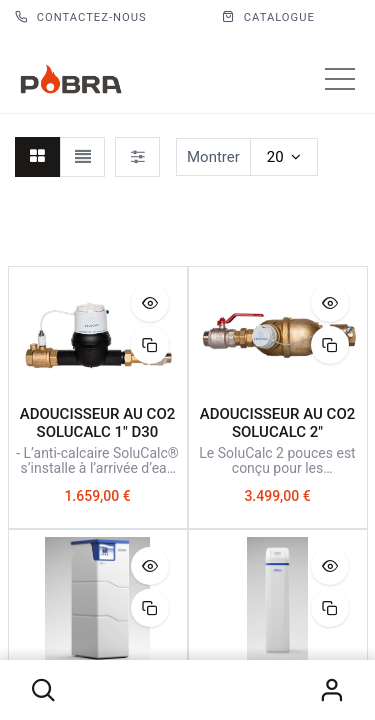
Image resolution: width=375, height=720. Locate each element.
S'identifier (331, 690)
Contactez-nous (81, 17)
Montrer (213, 157)
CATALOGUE (268, 17)
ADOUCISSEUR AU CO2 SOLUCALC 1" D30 (98, 423)
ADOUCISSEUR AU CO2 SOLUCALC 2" (278, 423)
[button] (44, 690)
